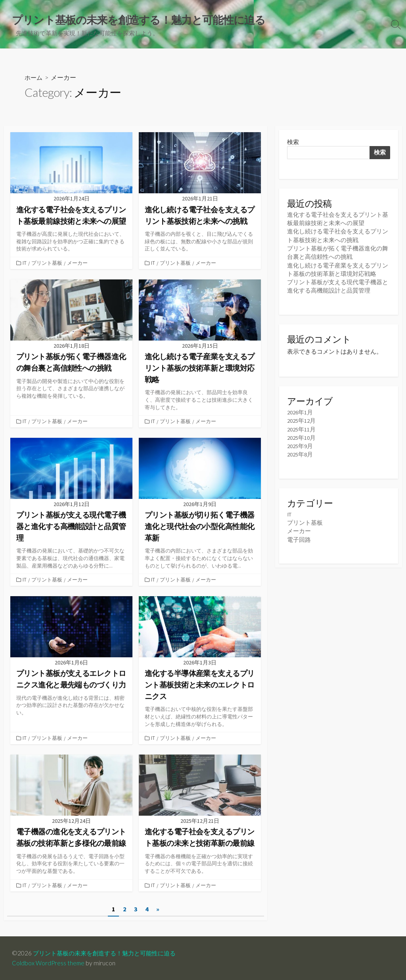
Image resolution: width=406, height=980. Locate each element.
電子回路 (299, 539)
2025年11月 (301, 429)
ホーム (34, 78)
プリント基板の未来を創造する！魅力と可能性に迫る (109, 953)
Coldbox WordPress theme (49, 963)
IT (25, 264)
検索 (293, 143)
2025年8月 (300, 454)
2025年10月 (301, 438)
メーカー (78, 264)
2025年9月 (300, 446)
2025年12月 (301, 421)
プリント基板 (47, 264)
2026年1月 (300, 412)
